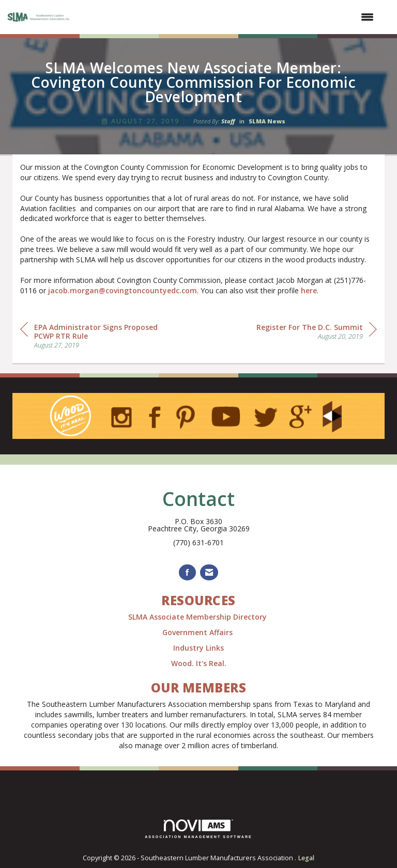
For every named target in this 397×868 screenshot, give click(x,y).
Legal (306, 858)
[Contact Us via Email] (209, 572)
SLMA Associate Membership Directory (198, 617)
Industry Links (198, 648)
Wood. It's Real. (199, 663)
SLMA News (267, 121)
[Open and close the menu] (228, 17)
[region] (317, 331)
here (309, 290)
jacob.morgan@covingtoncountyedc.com (123, 290)
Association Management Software (198, 829)
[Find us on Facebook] (187, 572)
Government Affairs (198, 632)
